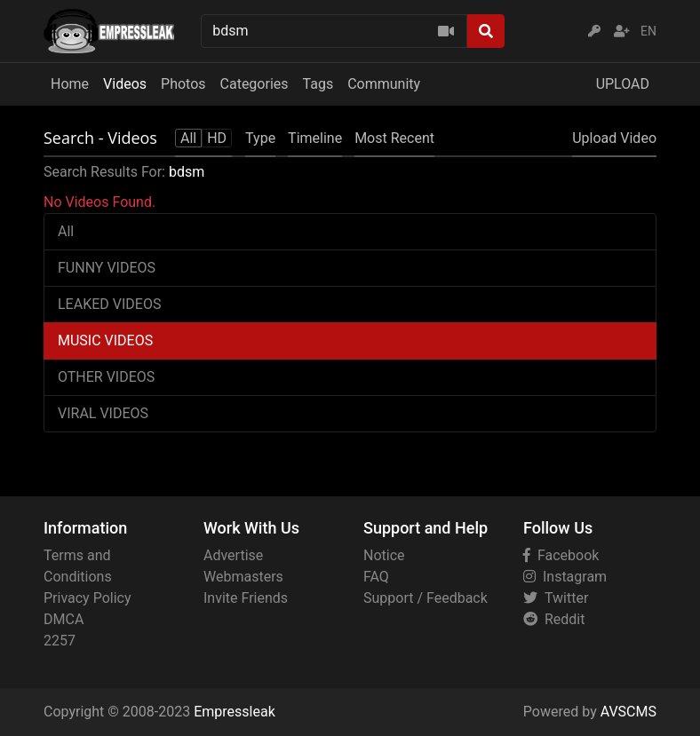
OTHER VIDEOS (106, 377)
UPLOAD (623, 84)
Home (70, 84)
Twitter (556, 598)
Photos (183, 84)
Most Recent (394, 138)
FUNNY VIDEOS (107, 268)
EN (648, 31)
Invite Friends (246, 598)
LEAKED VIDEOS (109, 304)
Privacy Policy (87, 598)
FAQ (376, 577)
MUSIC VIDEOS (105, 340)
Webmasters (243, 577)
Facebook (561, 555)
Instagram (565, 577)
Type (260, 138)
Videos (125, 84)
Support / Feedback (426, 598)
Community (384, 84)
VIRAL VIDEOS (103, 413)
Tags (318, 84)
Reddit (554, 619)
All (66, 231)
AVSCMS (628, 712)
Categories (255, 84)
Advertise (233, 555)
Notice (384, 555)
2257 (60, 641)
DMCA (64, 619)
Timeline (315, 138)
